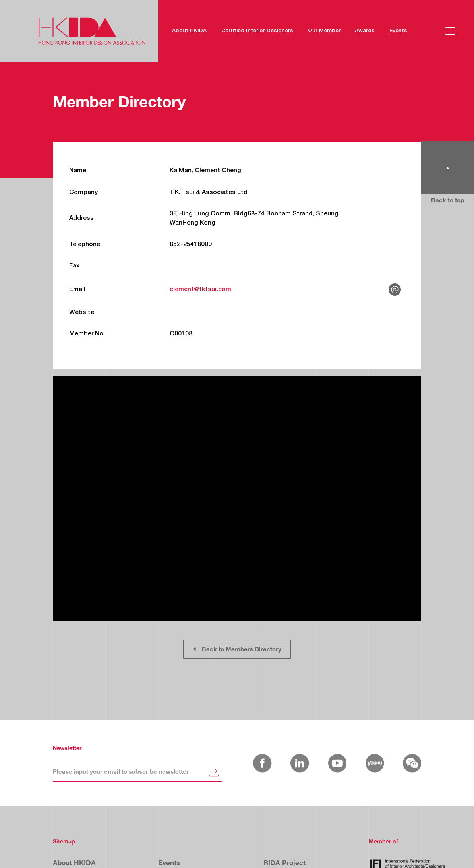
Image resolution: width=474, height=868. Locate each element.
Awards (365, 31)
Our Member (324, 31)
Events (398, 31)
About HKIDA (189, 31)
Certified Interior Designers (257, 31)
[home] (92, 31)
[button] (450, 31)
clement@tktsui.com (200, 289)
